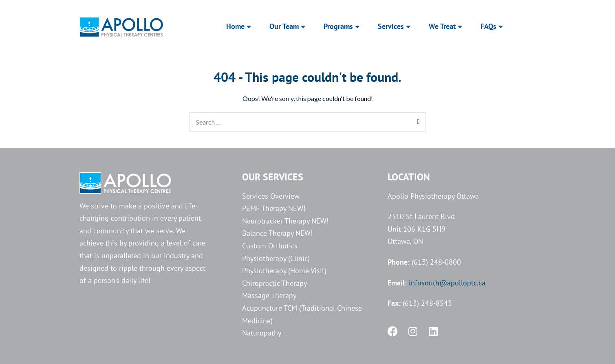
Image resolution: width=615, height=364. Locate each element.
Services (394, 26)
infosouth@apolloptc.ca (447, 283)
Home (239, 26)
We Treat (445, 26)
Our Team (287, 26)
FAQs (492, 26)
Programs (342, 26)
